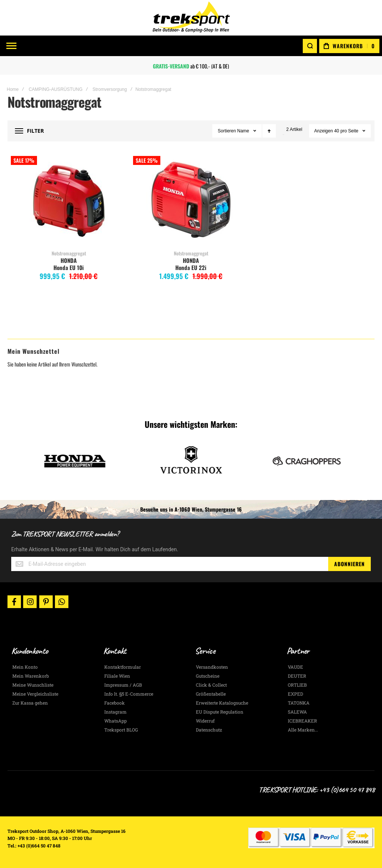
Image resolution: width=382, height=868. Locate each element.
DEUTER (297, 676)
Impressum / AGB (123, 685)
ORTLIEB (297, 685)
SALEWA (297, 712)
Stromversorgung (110, 89)
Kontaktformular (123, 667)
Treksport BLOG (121, 730)
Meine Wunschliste (33, 685)
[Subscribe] (349, 564)
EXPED (295, 694)
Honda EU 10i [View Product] (69, 201)
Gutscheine (208, 676)
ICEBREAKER (302, 721)
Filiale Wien (117, 676)
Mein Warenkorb (31, 676)
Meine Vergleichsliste (35, 694)
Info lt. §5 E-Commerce (129, 694)
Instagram (115, 712)
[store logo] (191, 18)
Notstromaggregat (69, 253)
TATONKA (299, 703)
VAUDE (295, 667)
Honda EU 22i (191, 267)
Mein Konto (25, 667)
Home (13, 89)
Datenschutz (209, 730)
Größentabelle (211, 694)
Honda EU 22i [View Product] (191, 201)
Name (244, 131)
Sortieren (227, 131)
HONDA (69, 260)
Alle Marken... (303, 730)
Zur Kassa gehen (30, 703)
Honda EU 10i (69, 267)
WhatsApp (115, 721)
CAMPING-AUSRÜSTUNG (56, 89)
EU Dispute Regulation (220, 712)
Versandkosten (212, 667)
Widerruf (205, 721)
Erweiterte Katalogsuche (222, 703)
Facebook (115, 703)
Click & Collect (211, 685)
